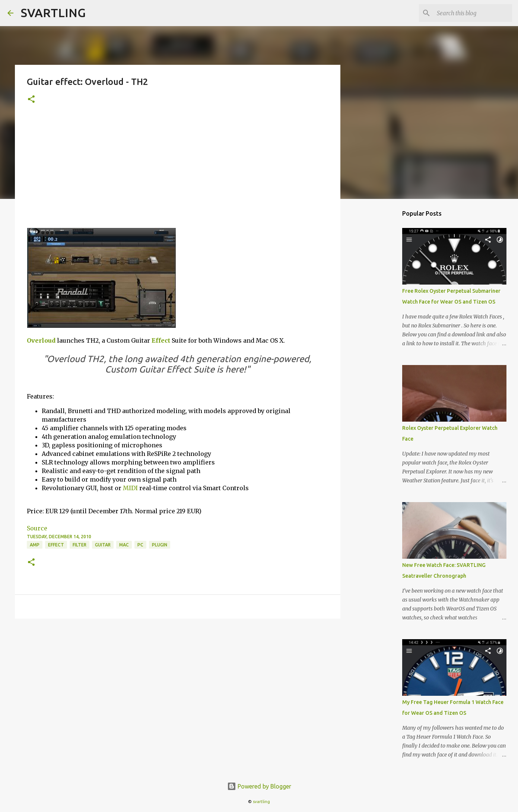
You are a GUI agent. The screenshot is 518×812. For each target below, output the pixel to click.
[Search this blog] (473, 13)
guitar (103, 545)
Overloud (41, 340)
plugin (160, 545)
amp (35, 545)
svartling (261, 802)
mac (124, 545)
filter (80, 545)
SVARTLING (53, 13)
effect (56, 545)
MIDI (130, 488)
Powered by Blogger (259, 786)
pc (140, 545)
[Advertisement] (178, 172)
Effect (161, 340)
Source (37, 528)
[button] (31, 100)
